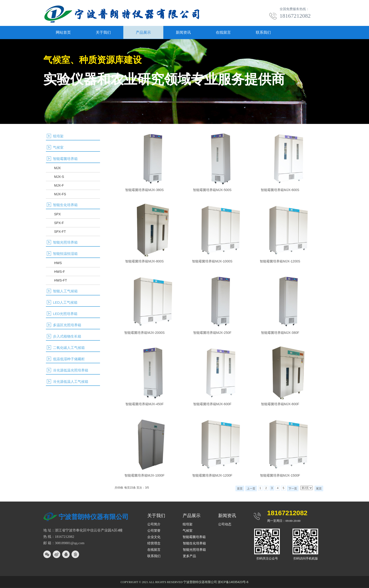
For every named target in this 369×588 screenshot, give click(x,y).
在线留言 (223, 32)
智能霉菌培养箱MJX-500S (212, 190)
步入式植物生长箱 (67, 336)
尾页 (319, 489)
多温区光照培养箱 (67, 325)
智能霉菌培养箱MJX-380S (144, 190)
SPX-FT (60, 232)
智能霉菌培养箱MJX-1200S (280, 261)
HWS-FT (60, 280)
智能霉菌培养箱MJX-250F (212, 333)
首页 (240, 489)
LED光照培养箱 (65, 314)
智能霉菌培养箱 (65, 159)
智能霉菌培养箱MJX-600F (212, 404)
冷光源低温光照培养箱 (71, 370)
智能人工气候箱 (65, 291)
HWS (58, 263)
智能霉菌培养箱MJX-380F (280, 333)
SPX (57, 214)
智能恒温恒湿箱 (65, 254)
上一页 (251, 489)
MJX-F (59, 185)
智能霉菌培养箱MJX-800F (280, 404)
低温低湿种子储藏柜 (69, 359)
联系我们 (263, 32)
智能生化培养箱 (65, 205)
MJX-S (59, 177)
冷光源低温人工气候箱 (71, 382)
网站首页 (63, 32)
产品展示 (143, 32)
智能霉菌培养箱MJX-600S (280, 190)
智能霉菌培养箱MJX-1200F (212, 475)
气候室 (58, 147)
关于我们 (103, 32)
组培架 (58, 136)
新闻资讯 (183, 32)
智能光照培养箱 (65, 242)
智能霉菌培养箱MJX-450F (145, 404)
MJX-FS (60, 194)
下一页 (293, 489)
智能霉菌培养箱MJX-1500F (280, 475)
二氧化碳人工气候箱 (69, 348)
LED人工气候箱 (65, 302)
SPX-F (59, 223)
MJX (57, 168)
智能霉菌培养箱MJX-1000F (144, 475)
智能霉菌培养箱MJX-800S (144, 261)
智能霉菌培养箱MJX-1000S (212, 261)
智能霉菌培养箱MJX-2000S (144, 333)
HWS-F (60, 272)
